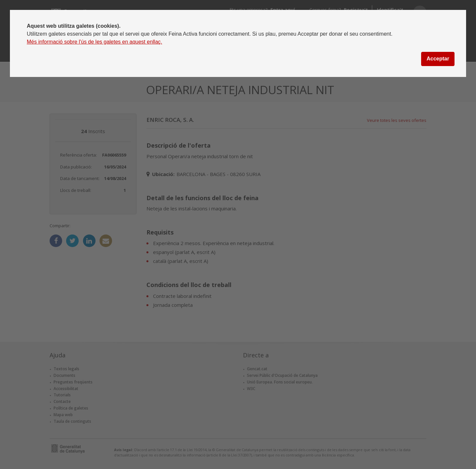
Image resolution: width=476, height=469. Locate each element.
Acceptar (438, 59)
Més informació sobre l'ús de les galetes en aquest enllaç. (95, 42)
